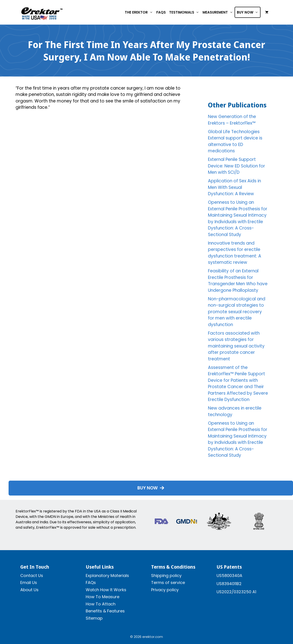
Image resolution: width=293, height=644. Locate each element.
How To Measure (103, 597)
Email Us (29, 583)
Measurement (219, 12)
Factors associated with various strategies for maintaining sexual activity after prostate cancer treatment (236, 346)
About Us (29, 590)
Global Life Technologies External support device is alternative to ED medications (235, 141)
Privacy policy (165, 590)
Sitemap (94, 618)
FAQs (161, 12)
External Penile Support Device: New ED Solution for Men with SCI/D (236, 166)
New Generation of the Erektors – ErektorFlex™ (232, 120)
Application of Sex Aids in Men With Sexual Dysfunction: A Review (234, 187)
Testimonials (185, 12)
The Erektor (140, 12)
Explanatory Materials (107, 576)
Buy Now (248, 12)
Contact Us (32, 576)
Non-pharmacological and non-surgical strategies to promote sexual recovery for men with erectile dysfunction (237, 312)
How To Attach (101, 604)
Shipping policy (166, 576)
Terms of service (168, 583)
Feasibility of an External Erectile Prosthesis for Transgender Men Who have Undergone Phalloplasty (238, 281)
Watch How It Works (106, 590)
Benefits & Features (105, 611)
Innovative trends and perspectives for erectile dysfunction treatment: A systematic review (235, 253)
